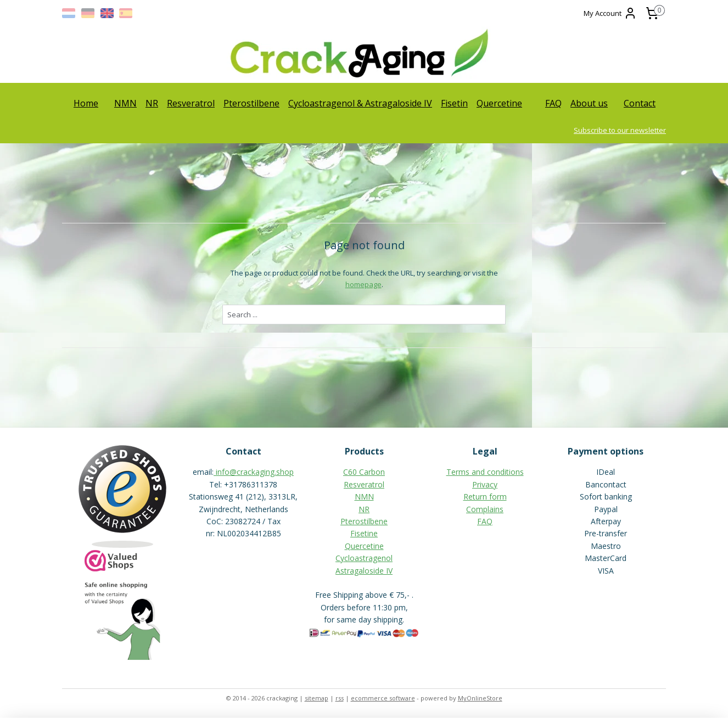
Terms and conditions (485, 472)
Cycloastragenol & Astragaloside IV (360, 103)
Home (86, 103)
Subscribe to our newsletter (620, 130)
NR (152, 103)
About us (589, 103)
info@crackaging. (246, 472)
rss (340, 698)
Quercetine (499, 103)
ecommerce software (383, 698)
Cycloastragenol (364, 558)
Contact (640, 103)
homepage (363, 284)
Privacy (485, 484)
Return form (485, 497)
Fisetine (364, 533)
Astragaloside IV (364, 571)
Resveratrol (191, 103)
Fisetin (454, 103)
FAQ (553, 103)
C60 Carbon (364, 472)
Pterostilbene (251, 103)
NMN (125, 103)
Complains (485, 509)
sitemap (317, 698)
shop (285, 472)
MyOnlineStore (480, 698)
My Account (610, 13)
